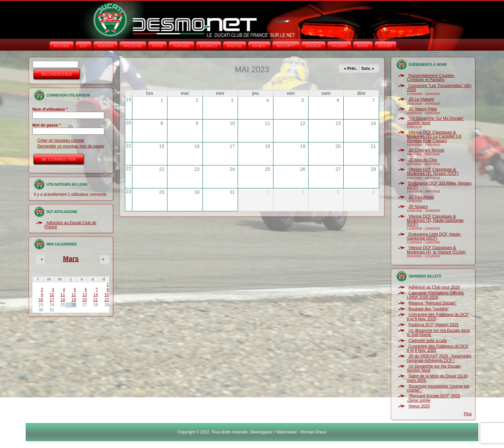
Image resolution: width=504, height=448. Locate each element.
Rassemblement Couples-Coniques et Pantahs (431, 78)
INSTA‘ (363, 46)
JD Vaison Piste (423, 109)
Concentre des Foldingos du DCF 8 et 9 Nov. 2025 (438, 317)
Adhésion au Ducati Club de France (71, 225)
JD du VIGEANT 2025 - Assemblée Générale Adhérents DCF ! (439, 358)
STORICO (209, 46)
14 (96, 295)
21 (96, 300)
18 (63, 300)
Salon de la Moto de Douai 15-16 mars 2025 (437, 378)
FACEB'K (339, 46)
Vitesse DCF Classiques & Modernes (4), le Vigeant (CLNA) (436, 250)
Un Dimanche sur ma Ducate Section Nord (434, 368)
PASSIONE (133, 46)
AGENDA (105, 46)
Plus (468, 414)
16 (41, 300)
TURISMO (181, 46)
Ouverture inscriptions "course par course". (438, 388)
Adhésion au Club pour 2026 (434, 287)
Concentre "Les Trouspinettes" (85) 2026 (439, 88)
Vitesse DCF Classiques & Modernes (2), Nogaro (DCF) (433, 172)
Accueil (62, 46)
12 (74, 295)
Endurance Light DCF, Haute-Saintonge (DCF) (434, 236)
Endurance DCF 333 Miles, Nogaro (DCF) (439, 185)
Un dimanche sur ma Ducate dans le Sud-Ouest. (438, 333)
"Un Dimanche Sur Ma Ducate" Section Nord (435, 121)
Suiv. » (368, 69)
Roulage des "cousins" (429, 309)
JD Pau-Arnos (421, 197)
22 (107, 300)
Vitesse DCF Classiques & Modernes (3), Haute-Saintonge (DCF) (435, 221)
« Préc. (351, 69)
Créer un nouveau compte (61, 140)
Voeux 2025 (419, 406)
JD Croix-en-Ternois (426, 150)
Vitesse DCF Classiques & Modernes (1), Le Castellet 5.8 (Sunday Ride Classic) (434, 137)
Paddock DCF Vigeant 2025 (434, 325)
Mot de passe (47, 125)
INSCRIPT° (286, 46)
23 (129, 191)
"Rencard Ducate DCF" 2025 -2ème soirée (433, 398)
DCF (84, 46)
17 (52, 300)
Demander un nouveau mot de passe (71, 146)
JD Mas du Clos (423, 160)
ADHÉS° (259, 46)
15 (107, 295)
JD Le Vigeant (421, 99)
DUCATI (386, 46)
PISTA (157, 46)
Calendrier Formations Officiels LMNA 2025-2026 (435, 295)
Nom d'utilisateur (50, 109)
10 (52, 295)
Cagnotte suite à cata (428, 341)
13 (85, 295)
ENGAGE (313, 46)
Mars (71, 259)
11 (63, 295)
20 (85, 300)
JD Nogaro (418, 207)
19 (74, 300)
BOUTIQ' (235, 46)
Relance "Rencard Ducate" (433, 303)
